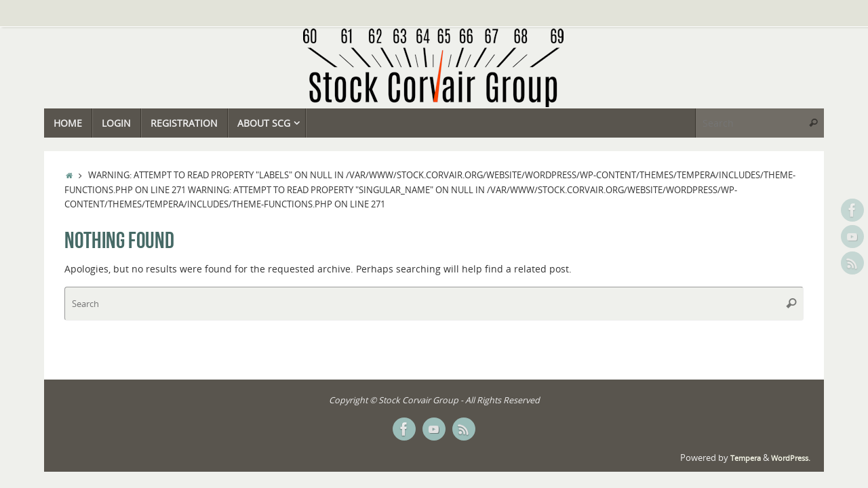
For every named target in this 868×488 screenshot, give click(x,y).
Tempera (746, 458)
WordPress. (791, 458)
